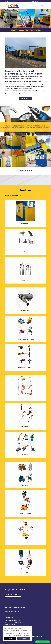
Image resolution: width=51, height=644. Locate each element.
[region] (17, 634)
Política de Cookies (25, 635)
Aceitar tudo (23, 638)
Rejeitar (10, 638)
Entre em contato (12, 595)
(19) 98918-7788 (9, 617)
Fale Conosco (25, 98)
